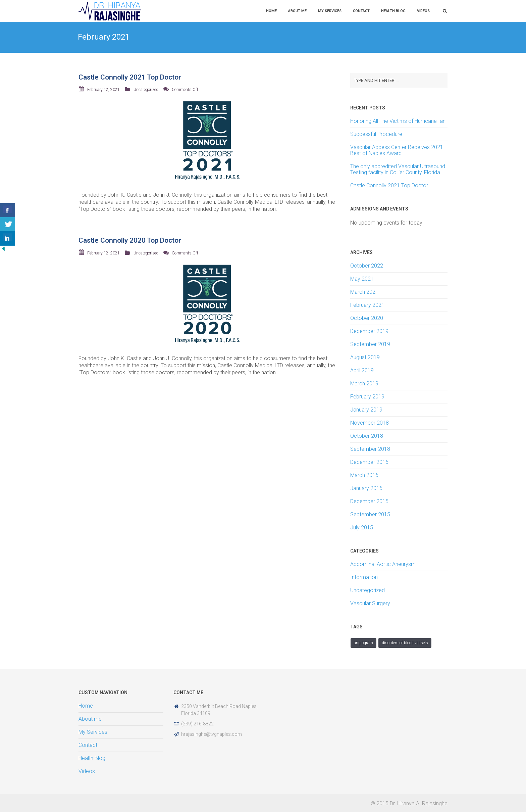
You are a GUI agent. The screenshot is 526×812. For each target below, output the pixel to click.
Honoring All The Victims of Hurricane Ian (398, 121)
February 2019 (367, 397)
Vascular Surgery (370, 603)
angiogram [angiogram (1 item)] (363, 643)
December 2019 (369, 331)
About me (297, 11)
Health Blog (393, 11)
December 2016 (369, 462)
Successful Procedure (376, 134)
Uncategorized (146, 90)
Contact (361, 11)
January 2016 (366, 488)
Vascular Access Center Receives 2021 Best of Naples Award (397, 150)
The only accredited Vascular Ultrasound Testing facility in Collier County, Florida (398, 169)
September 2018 (370, 449)
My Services (330, 11)
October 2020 (367, 318)
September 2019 (370, 344)
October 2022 (367, 266)
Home (271, 11)
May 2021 (362, 279)
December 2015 (369, 501)
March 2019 (364, 384)
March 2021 (364, 292)
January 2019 (366, 410)
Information (364, 577)
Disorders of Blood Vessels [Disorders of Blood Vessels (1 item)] (405, 643)
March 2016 (364, 475)
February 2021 (367, 305)
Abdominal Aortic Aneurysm (383, 564)
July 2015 (362, 528)
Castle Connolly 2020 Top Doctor (130, 240)
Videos (423, 11)
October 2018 (367, 436)
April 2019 (362, 370)
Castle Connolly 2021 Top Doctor (130, 77)
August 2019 (365, 357)
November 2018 (370, 423)
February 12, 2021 (103, 90)
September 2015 (370, 514)
